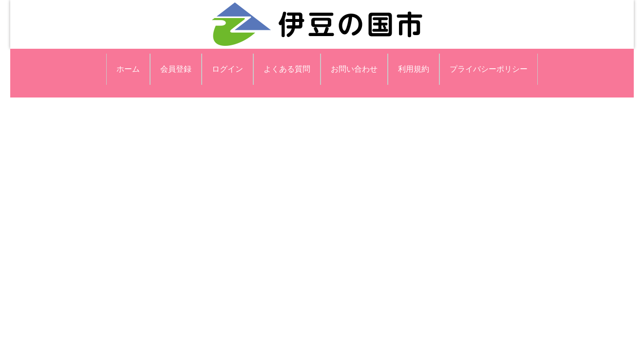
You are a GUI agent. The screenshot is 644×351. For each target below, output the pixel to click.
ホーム (128, 69)
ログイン (227, 69)
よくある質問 (287, 69)
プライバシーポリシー (489, 69)
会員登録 (176, 69)
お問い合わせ (354, 69)
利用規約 (414, 69)
